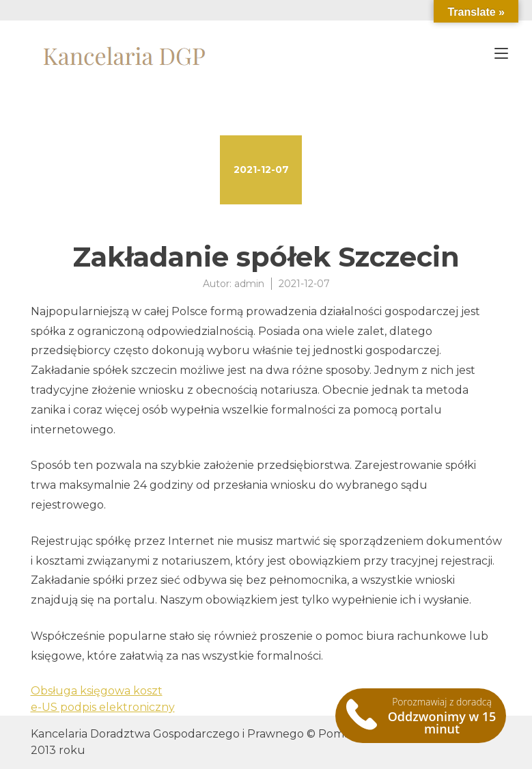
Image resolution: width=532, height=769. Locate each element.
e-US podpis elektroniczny (103, 707)
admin (249, 284)
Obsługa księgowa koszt (97, 691)
